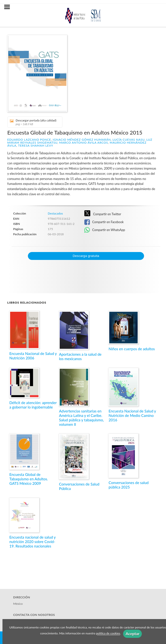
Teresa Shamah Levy (36, 146)
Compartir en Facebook (104, 222)
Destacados (55, 214)
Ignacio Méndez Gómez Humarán (82, 140)
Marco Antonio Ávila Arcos (84, 143)
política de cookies (108, 634)
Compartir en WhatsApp (105, 230)
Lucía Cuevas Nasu (129, 140)
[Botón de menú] (9, 7)
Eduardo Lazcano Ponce (29, 140)
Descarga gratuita (86, 256)
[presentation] (49, 270)
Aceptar (132, 634)
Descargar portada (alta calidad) (33, 122)
